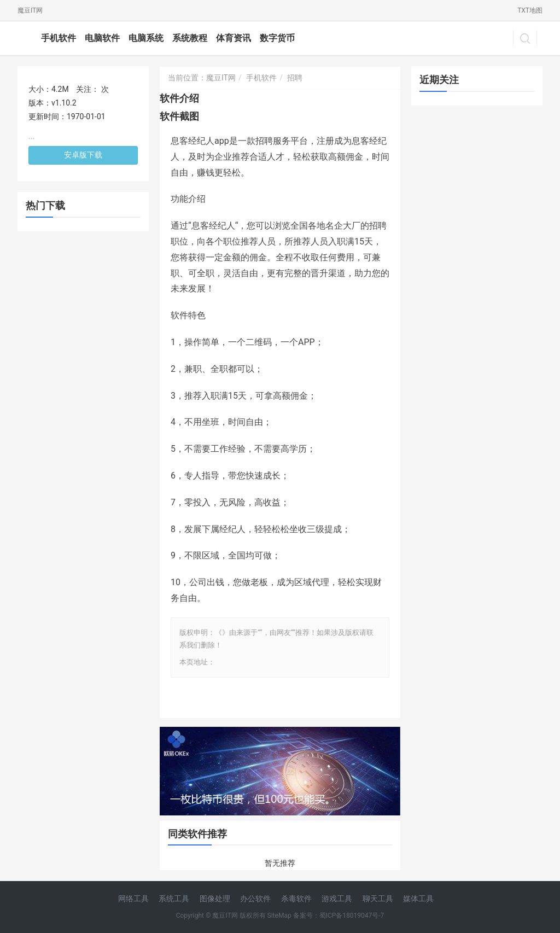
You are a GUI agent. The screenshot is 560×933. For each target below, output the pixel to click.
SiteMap (279, 915)
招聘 (295, 78)
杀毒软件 (296, 899)
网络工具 (133, 899)
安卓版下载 (83, 155)
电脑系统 (146, 38)
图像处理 (215, 899)
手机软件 (59, 38)
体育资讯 (234, 38)
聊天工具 (378, 899)
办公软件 (255, 899)
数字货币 (277, 38)
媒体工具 (418, 899)
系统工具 (174, 899)
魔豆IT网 (30, 10)
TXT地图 (530, 10)
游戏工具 (337, 899)
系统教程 (190, 38)
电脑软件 (102, 38)
